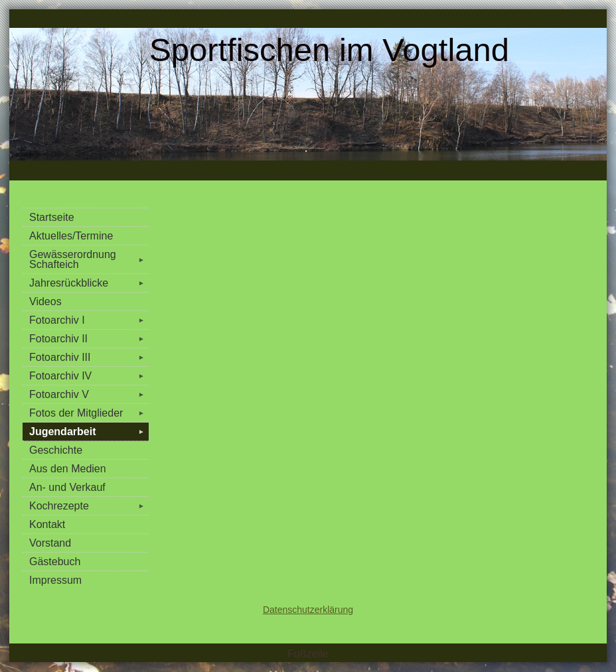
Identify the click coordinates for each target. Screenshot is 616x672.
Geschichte (56, 450)
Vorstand (50, 543)
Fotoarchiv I (89, 320)
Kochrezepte (89, 506)
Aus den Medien (68, 469)
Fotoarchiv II (89, 339)
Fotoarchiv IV (89, 376)
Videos (45, 302)
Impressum (55, 580)
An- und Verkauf (67, 487)
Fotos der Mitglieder (89, 413)
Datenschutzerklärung (308, 610)
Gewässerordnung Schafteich (89, 259)
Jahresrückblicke (89, 283)
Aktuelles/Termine (71, 236)
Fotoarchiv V (89, 394)
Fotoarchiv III (89, 357)
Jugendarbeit (89, 432)
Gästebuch (55, 562)
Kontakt (47, 524)
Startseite (52, 217)
